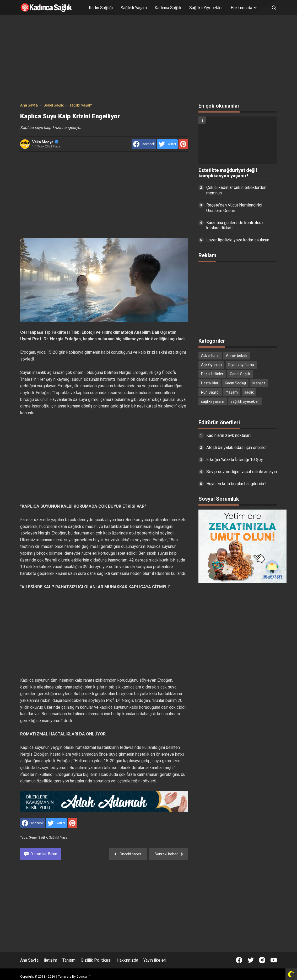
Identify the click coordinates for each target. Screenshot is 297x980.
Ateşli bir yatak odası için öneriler (237, 447)
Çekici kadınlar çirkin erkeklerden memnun (236, 190)
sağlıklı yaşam (60, 838)
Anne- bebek (237, 356)
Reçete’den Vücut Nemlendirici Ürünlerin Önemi (234, 208)
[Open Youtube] (274, 960)
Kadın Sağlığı (101, 8)
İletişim (50, 960)
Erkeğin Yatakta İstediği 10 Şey (235, 460)
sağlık (249, 392)
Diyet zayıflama (241, 365)
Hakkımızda (127, 960)
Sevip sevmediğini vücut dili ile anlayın (242, 472)
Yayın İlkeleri (155, 960)
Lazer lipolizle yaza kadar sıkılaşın (238, 240)
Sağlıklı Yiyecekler (206, 8)
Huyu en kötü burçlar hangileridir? (236, 484)
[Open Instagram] (262, 960)
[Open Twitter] (251, 960)
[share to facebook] (144, 144)
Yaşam (232, 392)
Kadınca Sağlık (168, 8)
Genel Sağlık (38, 838)
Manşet (259, 383)
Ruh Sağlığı (210, 392)
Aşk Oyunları (211, 365)
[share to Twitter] (167, 144)
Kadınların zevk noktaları (228, 435)
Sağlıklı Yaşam (134, 8)
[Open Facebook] (239, 960)
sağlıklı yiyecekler (245, 401)
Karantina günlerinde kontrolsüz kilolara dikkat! (235, 225)
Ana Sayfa (29, 960)
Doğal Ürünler (212, 374)
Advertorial (210, 356)
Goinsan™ (84, 977)
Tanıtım (69, 960)
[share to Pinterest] (183, 144)
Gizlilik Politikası (96, 960)
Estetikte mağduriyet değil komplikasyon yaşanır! (228, 173)
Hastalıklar (210, 383)
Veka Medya (45, 142)
